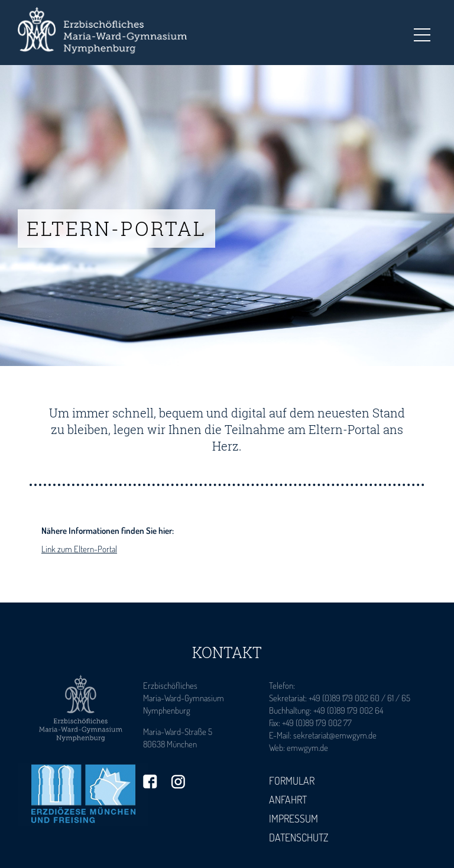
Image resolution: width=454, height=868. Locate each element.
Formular (292, 780)
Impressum (294, 818)
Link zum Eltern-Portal (79, 549)
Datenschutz (299, 837)
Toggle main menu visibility (422, 31)
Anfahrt (288, 799)
